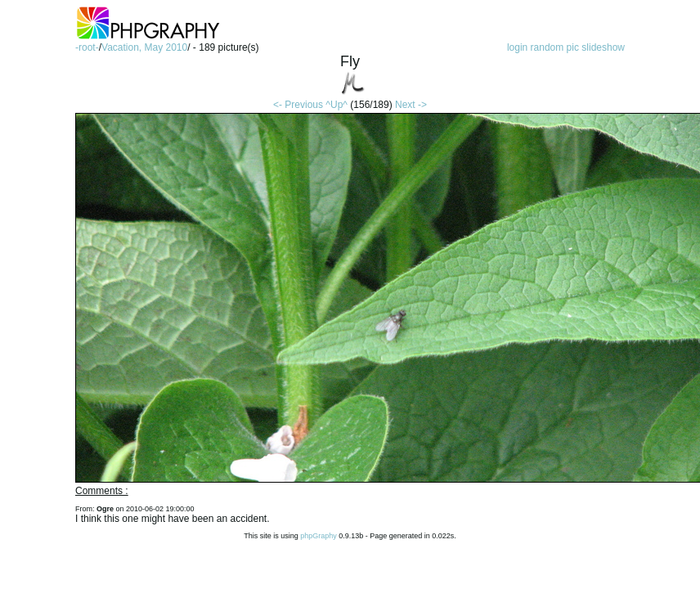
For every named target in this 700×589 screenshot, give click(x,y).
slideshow (603, 47)
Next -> (411, 105)
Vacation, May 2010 (144, 47)
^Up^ (337, 105)
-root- (87, 47)
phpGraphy (319, 536)
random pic (555, 47)
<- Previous (298, 105)
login (517, 47)
